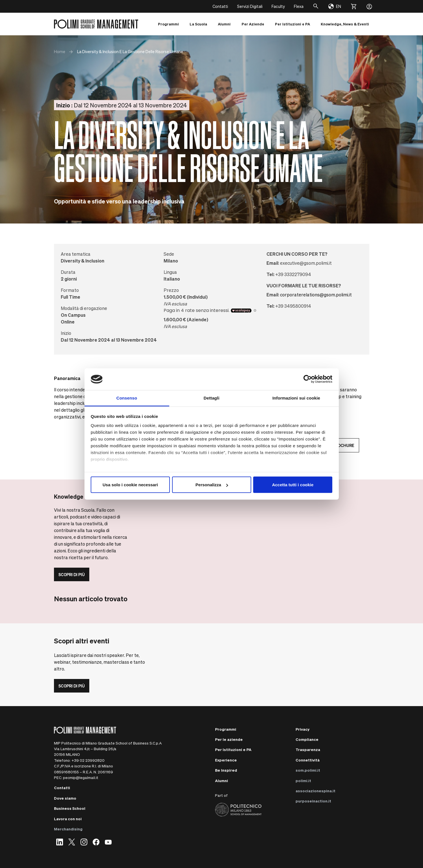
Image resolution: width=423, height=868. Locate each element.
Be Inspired (226, 770)
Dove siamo (65, 798)
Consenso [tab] (127, 398)
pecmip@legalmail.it (81, 777)
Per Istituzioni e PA (233, 749)
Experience (226, 760)
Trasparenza (308, 749)
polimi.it (303, 781)
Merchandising (68, 829)
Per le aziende (229, 739)
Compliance (307, 739)
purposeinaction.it (313, 801)
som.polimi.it (308, 770)
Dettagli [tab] (212, 398)
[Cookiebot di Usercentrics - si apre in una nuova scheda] (308, 379)
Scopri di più (72, 574)
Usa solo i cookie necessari (130, 485)
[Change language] (335, 6)
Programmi (226, 729)
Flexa (299, 6)
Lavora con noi (68, 819)
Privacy (302, 729)
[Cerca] (316, 6)
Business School (70, 808)
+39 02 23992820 (88, 760)
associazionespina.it (315, 791)
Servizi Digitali (250, 6)
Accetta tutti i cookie (293, 485)
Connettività (308, 760)
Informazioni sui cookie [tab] (296, 398)
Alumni (222, 781)
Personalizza (212, 485)
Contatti (220, 6)
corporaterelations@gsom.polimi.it (316, 295)
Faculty (278, 6)
